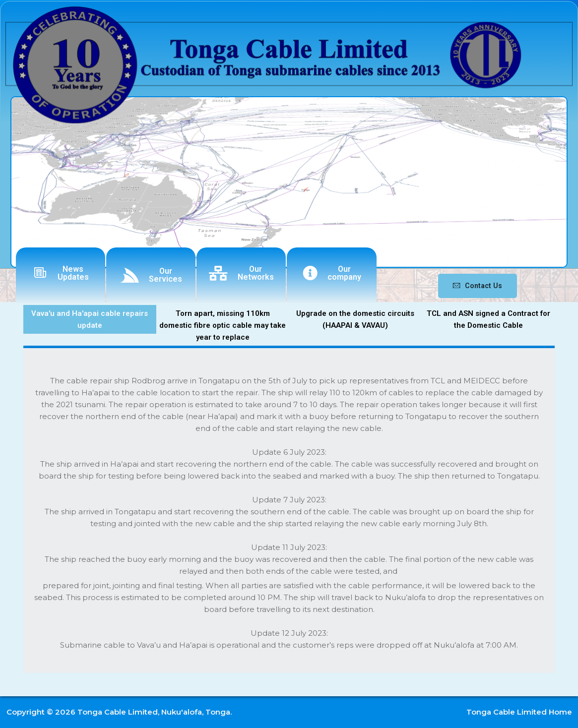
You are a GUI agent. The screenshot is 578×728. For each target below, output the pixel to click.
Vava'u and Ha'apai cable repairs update (90, 319)
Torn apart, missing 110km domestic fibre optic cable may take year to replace (223, 325)
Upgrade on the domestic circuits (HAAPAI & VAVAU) (355, 319)
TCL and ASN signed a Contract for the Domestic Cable (488, 319)
